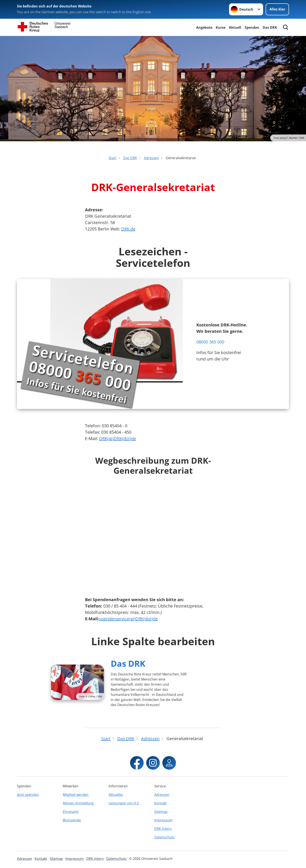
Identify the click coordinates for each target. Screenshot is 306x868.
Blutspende (72, 820)
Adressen (162, 795)
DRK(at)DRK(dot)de (118, 438)
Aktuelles (116, 795)
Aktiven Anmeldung (78, 803)
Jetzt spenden (28, 795)
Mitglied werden (76, 795)
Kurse (221, 27)
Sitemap (161, 812)
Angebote (204, 27)
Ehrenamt (71, 812)
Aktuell (235, 27)
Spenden (252, 27)
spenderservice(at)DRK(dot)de (128, 619)
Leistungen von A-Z (124, 803)
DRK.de (128, 229)
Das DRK (270, 27)
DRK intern (163, 829)
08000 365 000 (210, 342)
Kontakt (161, 803)
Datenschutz (164, 837)
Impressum (163, 820)
